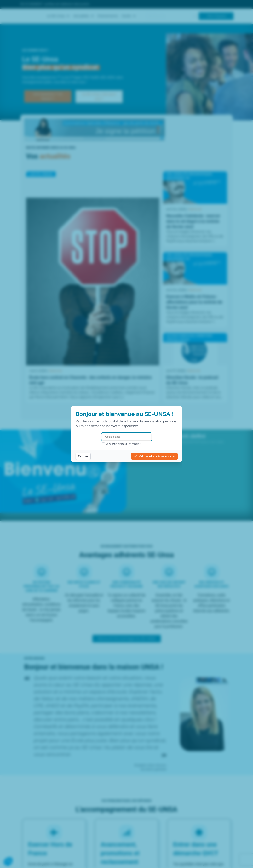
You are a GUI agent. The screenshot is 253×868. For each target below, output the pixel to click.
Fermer (83, 456)
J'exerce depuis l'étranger (121, 444)
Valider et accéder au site (154, 456)
